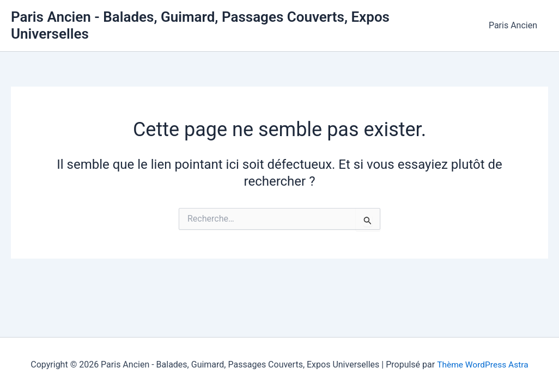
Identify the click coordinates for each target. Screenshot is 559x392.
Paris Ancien (515, 22)
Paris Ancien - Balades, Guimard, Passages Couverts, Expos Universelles (241, 21)
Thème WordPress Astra (482, 365)
